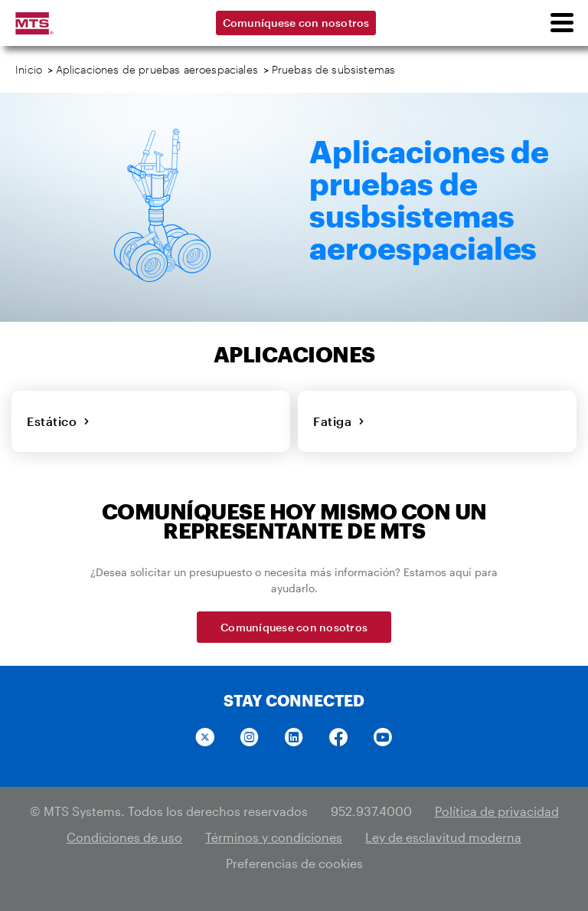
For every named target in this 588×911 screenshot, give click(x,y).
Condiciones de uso (124, 837)
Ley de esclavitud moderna (443, 837)
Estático (59, 421)
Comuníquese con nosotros (296, 23)
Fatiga (339, 421)
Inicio (29, 69)
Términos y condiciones (274, 837)
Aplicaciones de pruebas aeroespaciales (157, 69)
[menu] (561, 23)
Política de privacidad (497, 811)
